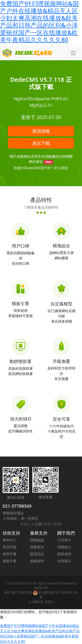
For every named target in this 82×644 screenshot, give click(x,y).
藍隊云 (49, 602)
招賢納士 (64, 547)
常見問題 (10, 547)
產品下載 (41, 143)
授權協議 (37, 540)
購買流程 (37, 554)
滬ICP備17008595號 (18, 592)
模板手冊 (10, 561)
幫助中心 (10, 540)
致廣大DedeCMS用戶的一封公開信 (41, 168)
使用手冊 (10, 554)
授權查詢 (37, 547)
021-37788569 (17, 506)
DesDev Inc (23, 583)
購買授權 (41, 131)
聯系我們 (64, 554)
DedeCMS (41, 588)
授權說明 (37, 561)
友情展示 (64, 561)
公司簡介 (64, 540)
